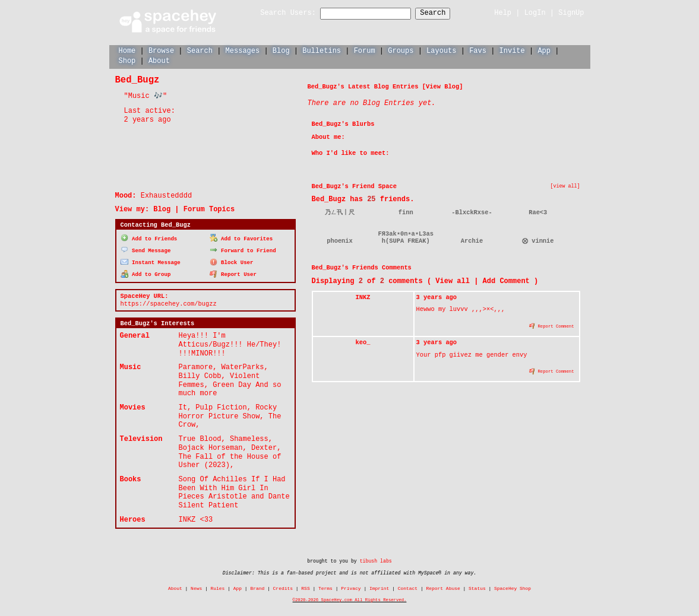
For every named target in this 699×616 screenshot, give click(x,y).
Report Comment (552, 325)
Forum (365, 50)
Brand (257, 587)
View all (453, 280)
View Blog (442, 86)
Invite (512, 50)
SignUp (571, 13)
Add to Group (146, 273)
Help (503, 13)
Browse (161, 50)
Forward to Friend (243, 249)
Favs (478, 50)
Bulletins (322, 50)
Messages (243, 50)
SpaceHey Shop (513, 587)
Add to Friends (149, 238)
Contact (408, 587)
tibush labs (376, 560)
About (159, 60)
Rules (218, 587)
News (196, 587)
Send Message (146, 249)
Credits (283, 587)
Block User (231, 261)
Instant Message (150, 261)
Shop (127, 60)
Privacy (351, 587)
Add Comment (506, 280)
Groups (401, 50)
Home (127, 50)
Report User (233, 273)
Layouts (441, 50)
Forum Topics (209, 209)
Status (477, 587)
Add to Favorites (241, 238)
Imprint (379, 587)
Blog (281, 50)
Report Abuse (443, 587)
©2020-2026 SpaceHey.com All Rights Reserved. (350, 598)
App (544, 50)
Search (443, 13)
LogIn (535, 13)
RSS (305, 587)
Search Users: (277, 13)
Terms (325, 587)
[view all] (565, 186)
